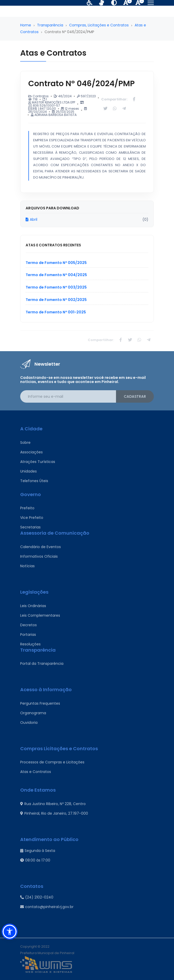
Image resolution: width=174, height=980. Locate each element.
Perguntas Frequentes (40, 703)
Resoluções (30, 644)
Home (26, 25)
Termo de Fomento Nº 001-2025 (56, 312)
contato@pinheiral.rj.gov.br (47, 907)
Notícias (27, 566)
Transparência (50, 25)
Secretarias (30, 527)
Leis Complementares (40, 615)
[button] (10, 932)
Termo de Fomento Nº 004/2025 (56, 275)
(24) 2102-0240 (37, 897)
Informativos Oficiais (39, 556)
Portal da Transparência (42, 664)
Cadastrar (135, 396)
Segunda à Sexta (38, 851)
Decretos (28, 625)
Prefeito (27, 508)
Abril (31, 219)
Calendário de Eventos (41, 547)
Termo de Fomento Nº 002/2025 (56, 300)
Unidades (28, 471)
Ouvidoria (29, 723)
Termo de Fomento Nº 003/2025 (56, 287)
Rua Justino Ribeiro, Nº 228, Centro (53, 804)
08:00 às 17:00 (35, 860)
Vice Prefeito (32, 518)
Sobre (25, 443)
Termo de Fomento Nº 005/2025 (56, 263)
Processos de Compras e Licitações (52, 762)
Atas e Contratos (36, 772)
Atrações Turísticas (38, 462)
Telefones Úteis (34, 481)
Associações (31, 452)
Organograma (33, 713)
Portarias (28, 635)
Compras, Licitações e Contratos (99, 25)
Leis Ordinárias (33, 606)
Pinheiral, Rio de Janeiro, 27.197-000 (54, 813)
